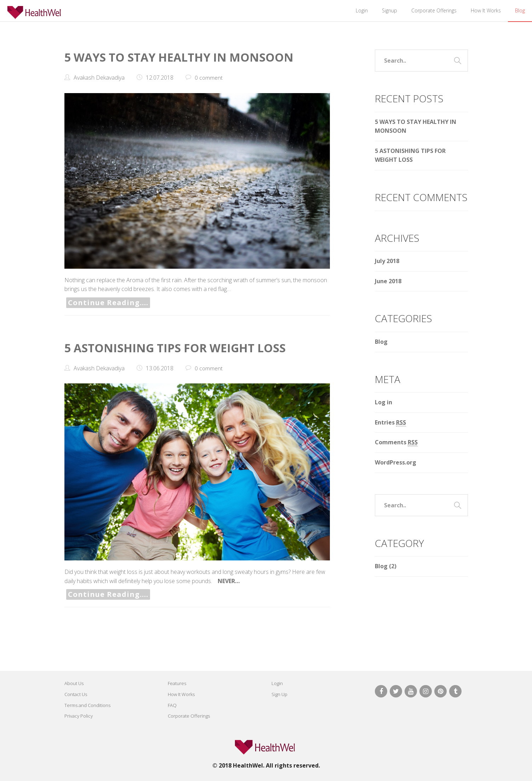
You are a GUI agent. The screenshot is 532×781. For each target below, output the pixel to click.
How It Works (486, 10)
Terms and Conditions (87, 705)
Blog (520, 10)
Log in (384, 402)
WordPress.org (396, 462)
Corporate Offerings (434, 10)
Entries (390, 423)
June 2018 (388, 281)
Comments (396, 442)
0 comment (209, 78)
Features (177, 683)
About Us (74, 683)
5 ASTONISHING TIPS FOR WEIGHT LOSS (183, 347)
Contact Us (76, 694)
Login (362, 10)
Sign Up (279, 694)
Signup (390, 10)
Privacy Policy (79, 716)
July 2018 (387, 261)
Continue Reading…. (108, 303)
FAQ (172, 705)
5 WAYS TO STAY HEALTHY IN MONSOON (188, 57)
